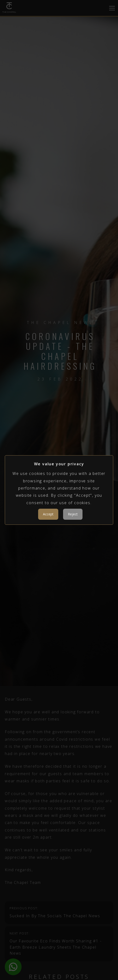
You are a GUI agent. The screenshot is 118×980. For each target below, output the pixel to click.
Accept (48, 514)
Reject (73, 514)
